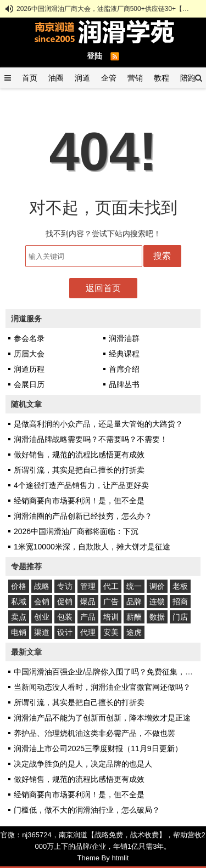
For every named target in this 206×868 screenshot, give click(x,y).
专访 (65, 586)
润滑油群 (124, 338)
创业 (42, 617)
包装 (65, 617)
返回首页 (103, 288)
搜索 (162, 256)
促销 (65, 602)
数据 (157, 617)
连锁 (157, 602)
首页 (30, 78)
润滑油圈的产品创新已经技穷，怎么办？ (83, 516)
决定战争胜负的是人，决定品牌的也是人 (83, 764)
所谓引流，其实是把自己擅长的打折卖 (79, 470)
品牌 (134, 602)
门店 (180, 617)
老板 (180, 586)
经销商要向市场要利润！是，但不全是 (79, 501)
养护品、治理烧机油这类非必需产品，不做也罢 (94, 733)
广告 (111, 602)
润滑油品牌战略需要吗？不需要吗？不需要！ (91, 439)
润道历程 (29, 369)
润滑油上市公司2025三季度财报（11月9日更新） (98, 748)
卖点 (19, 617)
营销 (135, 78)
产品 (88, 617)
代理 (88, 632)
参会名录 (29, 338)
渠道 (42, 632)
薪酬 (134, 617)
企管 (109, 78)
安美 (111, 632)
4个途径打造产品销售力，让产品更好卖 (81, 485)
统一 (134, 586)
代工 (111, 586)
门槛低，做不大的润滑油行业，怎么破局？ (87, 810)
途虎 (134, 632)
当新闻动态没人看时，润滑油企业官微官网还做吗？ (102, 687)
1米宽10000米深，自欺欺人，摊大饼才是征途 (92, 547)
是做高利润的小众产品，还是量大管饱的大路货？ (98, 424)
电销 (19, 632)
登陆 (94, 56)
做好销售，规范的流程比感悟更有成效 (79, 455)
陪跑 (188, 78)
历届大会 (29, 354)
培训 (111, 617)
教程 (162, 78)
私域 (19, 602)
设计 (65, 632)
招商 (180, 602)
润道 (82, 78)
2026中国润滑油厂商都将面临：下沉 (76, 531)
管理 (88, 586)
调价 (157, 586)
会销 (42, 602)
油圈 (56, 78)
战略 (42, 586)
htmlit (120, 858)
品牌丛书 (124, 384)
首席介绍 (124, 369)
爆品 (88, 602)
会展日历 (29, 384)
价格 (19, 586)
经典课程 (124, 354)
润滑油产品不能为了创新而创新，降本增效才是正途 (102, 718)
